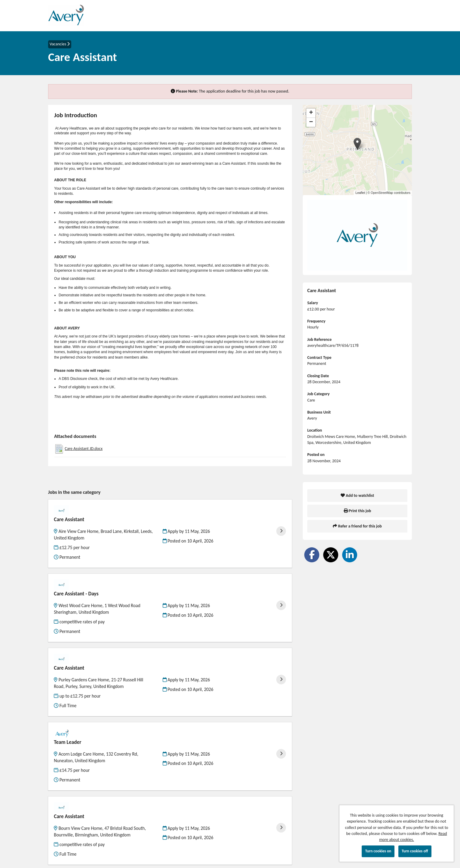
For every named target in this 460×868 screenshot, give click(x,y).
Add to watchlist (357, 495)
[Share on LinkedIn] (350, 555)
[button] (357, 144)
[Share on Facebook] (312, 555)
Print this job (357, 511)
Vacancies (60, 44)
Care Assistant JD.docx (84, 449)
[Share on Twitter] (331, 555)
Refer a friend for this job (357, 526)
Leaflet (360, 193)
